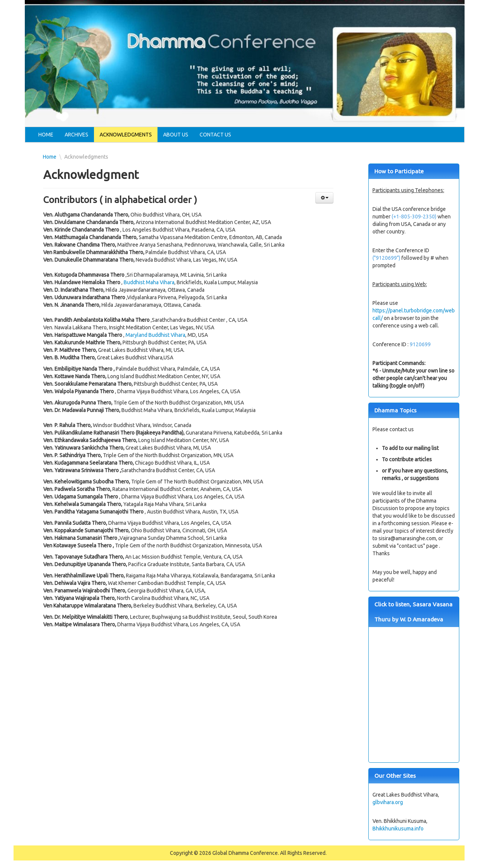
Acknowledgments (126, 135)
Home (46, 135)
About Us (176, 135)
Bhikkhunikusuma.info (398, 829)
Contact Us (215, 135)
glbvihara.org (388, 802)
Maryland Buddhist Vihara (155, 335)
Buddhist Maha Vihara (149, 282)
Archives (76, 135)
